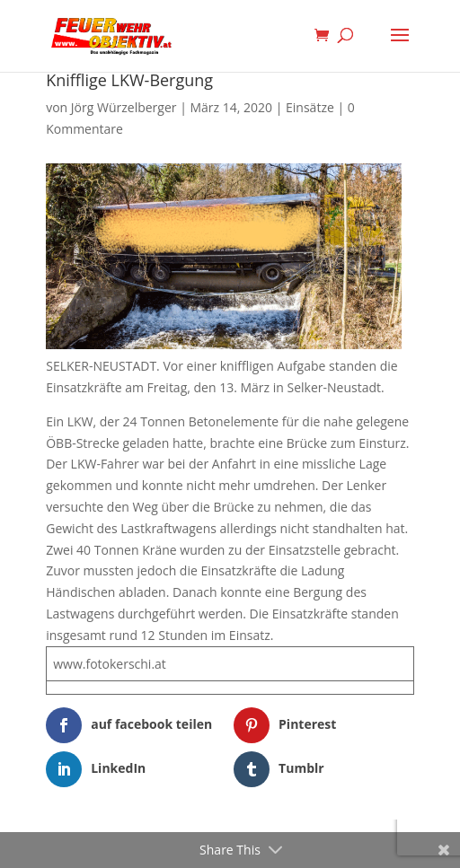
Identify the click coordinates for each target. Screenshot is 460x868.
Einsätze (310, 107)
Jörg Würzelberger (124, 107)
